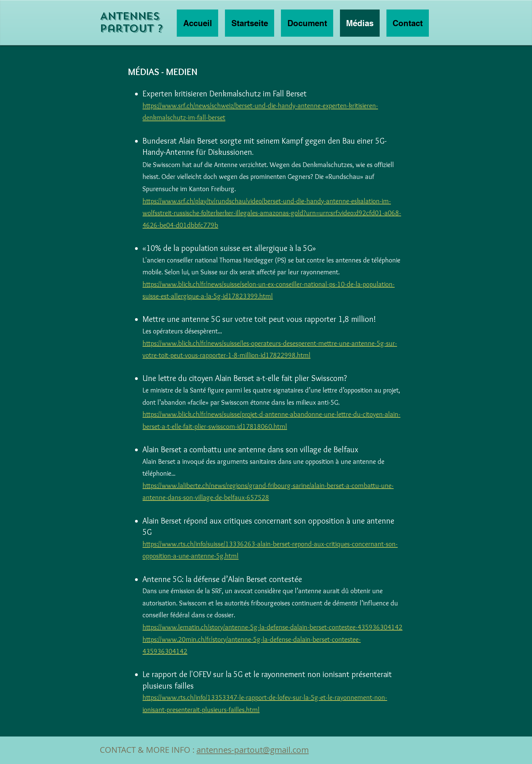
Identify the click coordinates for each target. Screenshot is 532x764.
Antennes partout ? (131, 22)
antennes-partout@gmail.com (253, 750)
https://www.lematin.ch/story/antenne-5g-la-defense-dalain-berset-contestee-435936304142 (272, 627)
